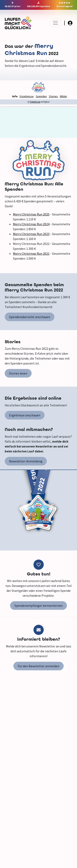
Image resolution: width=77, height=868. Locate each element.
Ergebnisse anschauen (25, 415)
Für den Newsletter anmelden (38, 666)
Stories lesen (18, 373)
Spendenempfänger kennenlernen (38, 606)
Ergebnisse (27, 96)
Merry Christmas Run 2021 (31, 253)
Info (15, 96)
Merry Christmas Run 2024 (31, 224)
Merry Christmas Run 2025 (31, 214)
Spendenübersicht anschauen (30, 317)
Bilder (64, 96)
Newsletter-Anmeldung (26, 461)
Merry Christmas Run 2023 (31, 234)
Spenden (41, 96)
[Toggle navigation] (55, 23)
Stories (53, 96)
